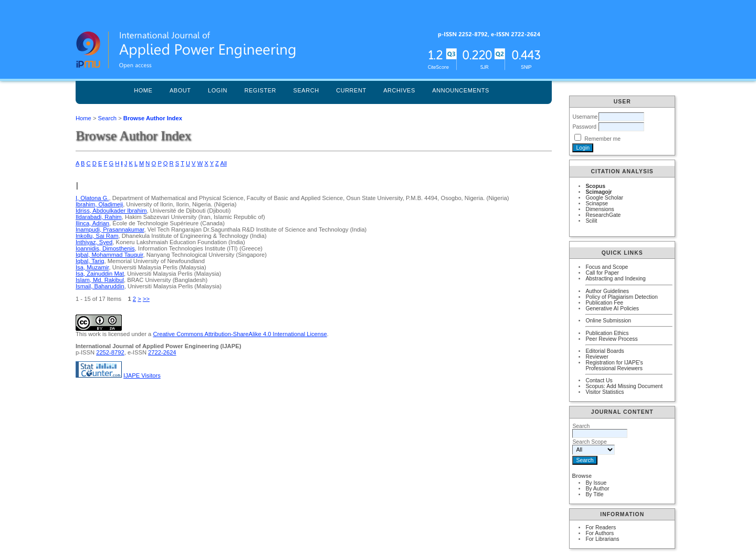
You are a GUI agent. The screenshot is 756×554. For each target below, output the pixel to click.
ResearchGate (603, 215)
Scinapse (597, 203)
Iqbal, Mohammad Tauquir (109, 255)
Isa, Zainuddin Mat (100, 274)
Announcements (461, 90)
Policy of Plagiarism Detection (621, 297)
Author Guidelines (607, 291)
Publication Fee (604, 303)
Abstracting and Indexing (615, 279)
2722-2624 (162, 352)
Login (218, 90)
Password (584, 127)
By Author (597, 489)
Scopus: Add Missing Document (624, 386)
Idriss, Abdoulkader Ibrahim (111, 211)
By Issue (596, 483)
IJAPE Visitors (142, 375)
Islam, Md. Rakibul (100, 280)
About (180, 90)
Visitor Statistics (605, 392)
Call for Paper (602, 273)
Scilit (591, 221)
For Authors (600, 533)
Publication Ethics (607, 333)
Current (351, 90)
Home (143, 90)
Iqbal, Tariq (90, 261)
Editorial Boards (605, 351)
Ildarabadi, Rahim (99, 217)
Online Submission (608, 321)
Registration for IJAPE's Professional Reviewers (614, 365)
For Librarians (602, 539)
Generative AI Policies (612, 309)
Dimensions (600, 209)
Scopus (595, 186)
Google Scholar (604, 198)
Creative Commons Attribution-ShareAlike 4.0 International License (240, 334)
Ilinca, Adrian (92, 223)
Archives (399, 90)
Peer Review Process (611, 339)
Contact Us (599, 380)
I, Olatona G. (92, 198)
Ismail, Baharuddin (100, 286)
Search (306, 90)
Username (585, 117)
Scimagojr (598, 192)
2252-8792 (110, 352)
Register (260, 90)
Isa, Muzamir (92, 267)
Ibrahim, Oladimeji (99, 204)
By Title (594, 494)
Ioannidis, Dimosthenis (105, 248)
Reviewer (597, 357)
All (223, 163)
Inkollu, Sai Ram (97, 236)
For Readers (601, 527)
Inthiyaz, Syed (94, 242)
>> (146, 299)
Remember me (602, 139)
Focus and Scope (607, 267)
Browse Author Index (153, 118)
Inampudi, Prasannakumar (110, 229)
